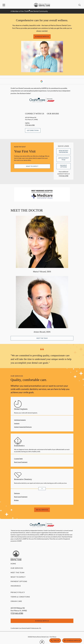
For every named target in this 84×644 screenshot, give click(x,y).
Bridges (16, 500)
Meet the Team (42, 338)
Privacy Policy (18, 592)
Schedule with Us (42, 36)
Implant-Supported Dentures (23, 427)
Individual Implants (20, 420)
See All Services (42, 510)
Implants (17, 423)
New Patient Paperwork (64, 151)
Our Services (17, 568)
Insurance (16, 586)
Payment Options (63, 166)
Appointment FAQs (64, 159)
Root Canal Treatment (21, 462)
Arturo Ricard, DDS (42, 332)
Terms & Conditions (20, 597)
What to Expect (32, 166)
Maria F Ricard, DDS (42, 272)
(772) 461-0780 (30, 125)
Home (13, 564)
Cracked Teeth (18, 459)
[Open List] (42, 489)
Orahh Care (16, 601)
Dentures (17, 493)
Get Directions (33, 130)
